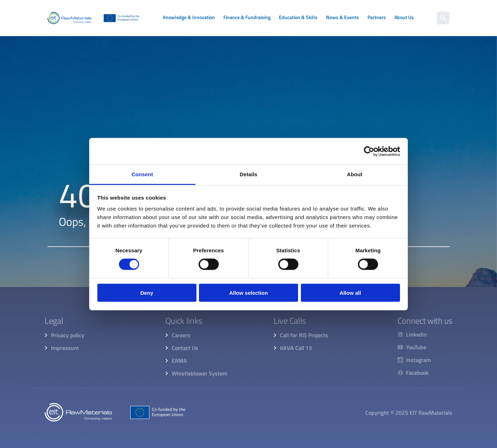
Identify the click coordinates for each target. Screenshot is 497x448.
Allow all (350, 293)
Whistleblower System (199, 373)
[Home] (93, 18)
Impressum (65, 348)
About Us (404, 17)
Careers (181, 335)
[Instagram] (414, 360)
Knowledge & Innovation (189, 17)
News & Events (342, 17)
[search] (443, 18)
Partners (377, 17)
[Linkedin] (414, 334)
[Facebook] (414, 373)
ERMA (179, 361)
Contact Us (185, 348)
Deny (147, 293)
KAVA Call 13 (296, 348)
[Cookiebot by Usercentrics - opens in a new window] (369, 151)
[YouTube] (414, 347)
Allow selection (248, 293)
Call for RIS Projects (304, 335)
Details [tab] (248, 174)
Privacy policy (68, 335)
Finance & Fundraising (247, 17)
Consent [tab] (142, 174)
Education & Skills (298, 17)
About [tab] (355, 174)
